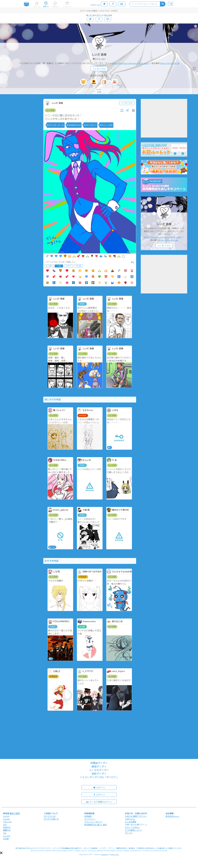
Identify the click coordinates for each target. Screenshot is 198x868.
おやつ (69, 266)
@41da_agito (100, 59)
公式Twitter (130, 819)
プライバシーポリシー (94, 822)
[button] (1, 853)
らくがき (50, 110)
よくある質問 (131, 822)
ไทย (5, 833)
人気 (59, 266)
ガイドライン (90, 819)
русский (7, 836)
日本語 (6, 839)
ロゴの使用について (133, 830)
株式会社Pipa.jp (172, 816)
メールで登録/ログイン (99, 802)
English (6, 816)
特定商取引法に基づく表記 (95, 825)
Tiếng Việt (7, 822)
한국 (5, 825)
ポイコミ (129, 833)
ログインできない (132, 827)
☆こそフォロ (99, 69)
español (6, 819)
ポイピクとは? (50, 816)
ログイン (99, 787)
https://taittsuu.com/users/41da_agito (130, 63)
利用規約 (88, 816)
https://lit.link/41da (170, 63)
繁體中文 (7, 830)
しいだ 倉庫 (99, 55)
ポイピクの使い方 (51, 819)
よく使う (49, 266)
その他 (78, 266)
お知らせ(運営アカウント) (136, 816)
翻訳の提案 (15, 813)
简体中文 (7, 827)
